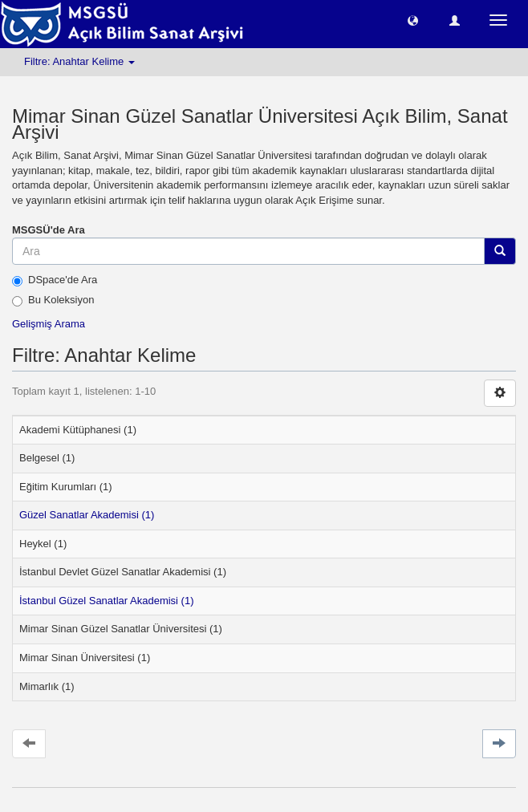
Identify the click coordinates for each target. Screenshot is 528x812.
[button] (413, 20)
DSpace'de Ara (55, 280)
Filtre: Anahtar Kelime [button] (79, 61)
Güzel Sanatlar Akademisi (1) (87, 515)
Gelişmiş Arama (49, 324)
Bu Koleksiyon (53, 300)
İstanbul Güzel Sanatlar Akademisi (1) (107, 601)
